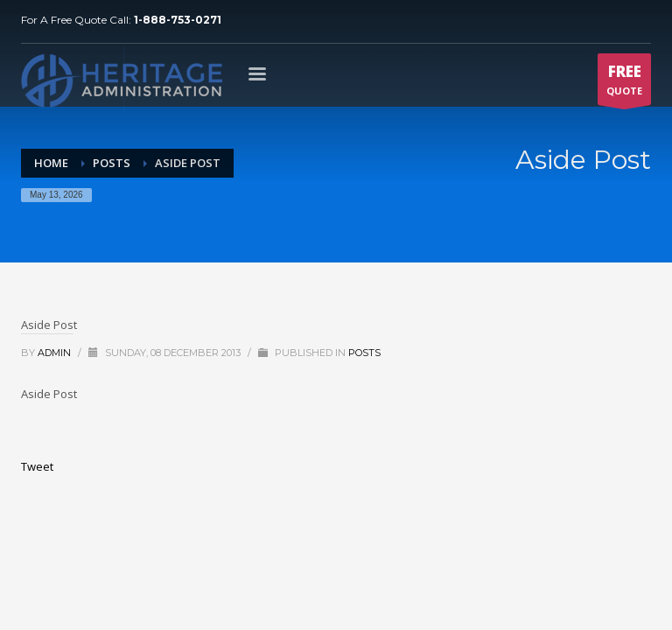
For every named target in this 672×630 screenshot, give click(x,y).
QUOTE (624, 83)
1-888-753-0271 (178, 20)
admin (56, 353)
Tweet (37, 466)
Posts (364, 353)
